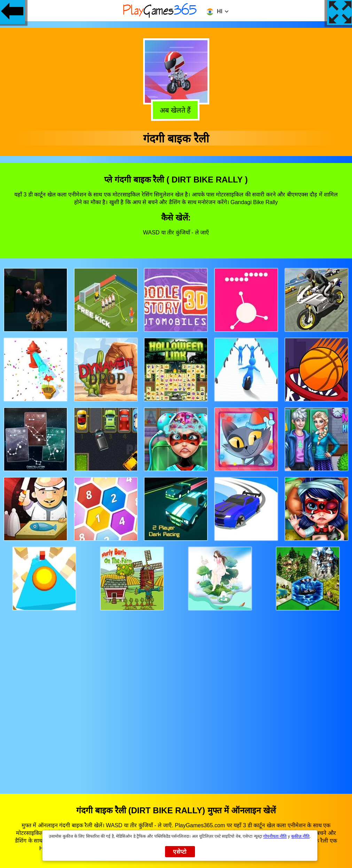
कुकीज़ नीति (300, 836)
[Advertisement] (176, 695)
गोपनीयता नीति (275, 836)
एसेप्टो (180, 852)
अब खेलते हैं (177, 110)
